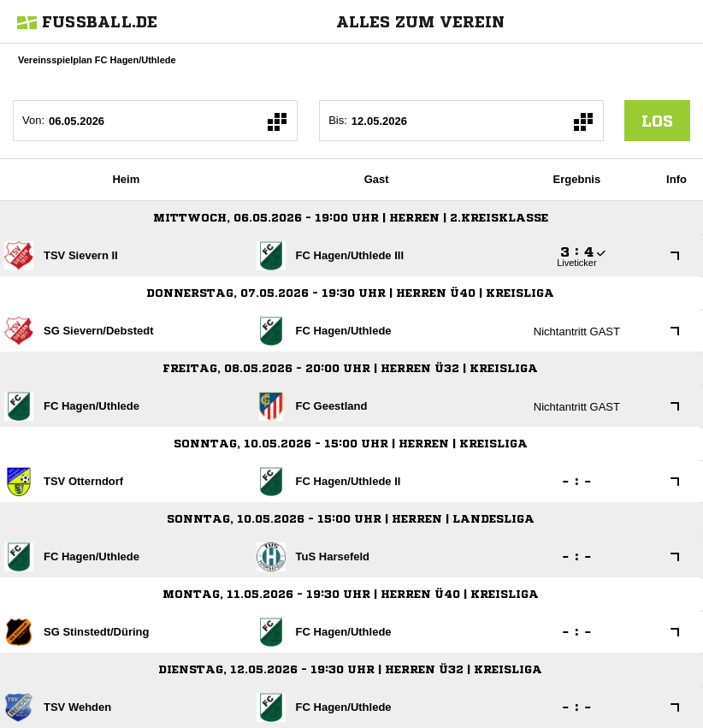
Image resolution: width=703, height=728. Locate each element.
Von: (33, 120)
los (657, 121)
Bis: (338, 120)
